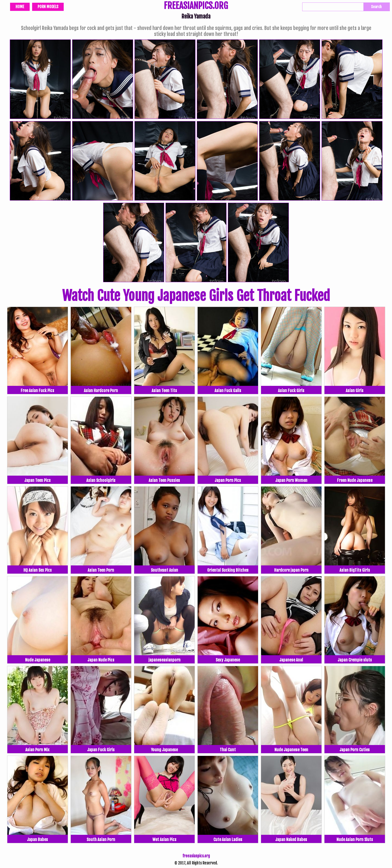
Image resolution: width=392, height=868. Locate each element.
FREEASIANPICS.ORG (196, 6)
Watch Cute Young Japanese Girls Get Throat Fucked (196, 296)
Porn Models (48, 7)
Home (20, 7)
